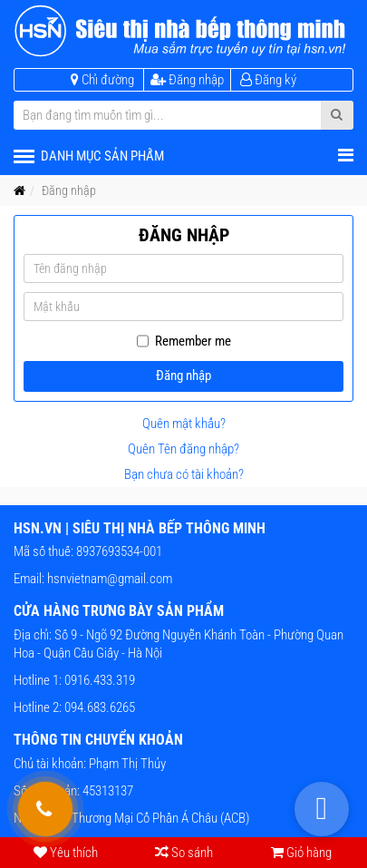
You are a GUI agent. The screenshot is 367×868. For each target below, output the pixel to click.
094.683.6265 (98, 707)
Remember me (193, 341)
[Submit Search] (337, 115)
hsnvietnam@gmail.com (110, 579)
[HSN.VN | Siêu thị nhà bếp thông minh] (183, 31)
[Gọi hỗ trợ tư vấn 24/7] (45, 809)
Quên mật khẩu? (184, 424)
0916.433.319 (98, 680)
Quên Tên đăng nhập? (183, 449)
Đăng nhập (183, 375)
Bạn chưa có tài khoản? (184, 474)
